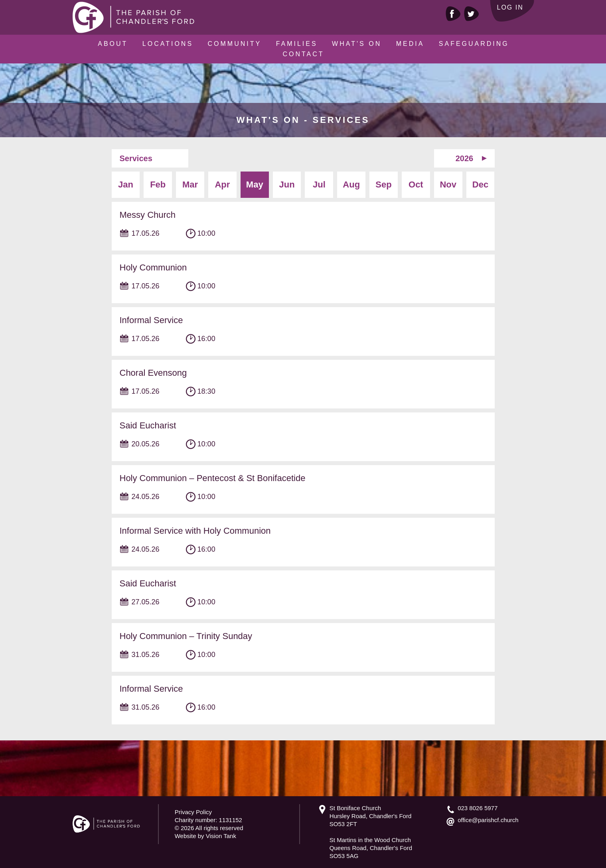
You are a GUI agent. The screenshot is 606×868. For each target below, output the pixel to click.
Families (297, 44)
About (113, 44)
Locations (168, 44)
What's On (357, 44)
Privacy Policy (193, 812)
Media (410, 44)
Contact (303, 54)
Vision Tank (221, 836)
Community (235, 44)
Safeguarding (474, 44)
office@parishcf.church (488, 820)
